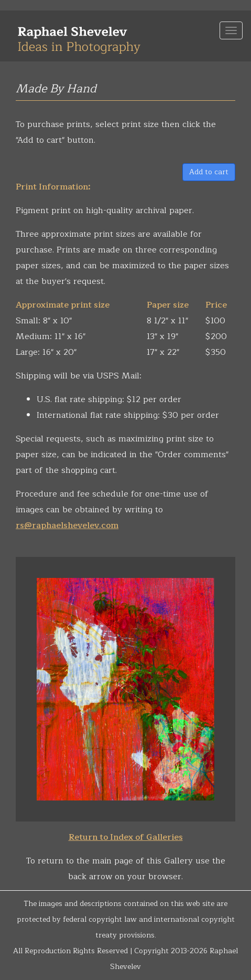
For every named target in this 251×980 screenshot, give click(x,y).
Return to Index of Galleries (126, 837)
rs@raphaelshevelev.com (67, 525)
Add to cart (209, 172)
